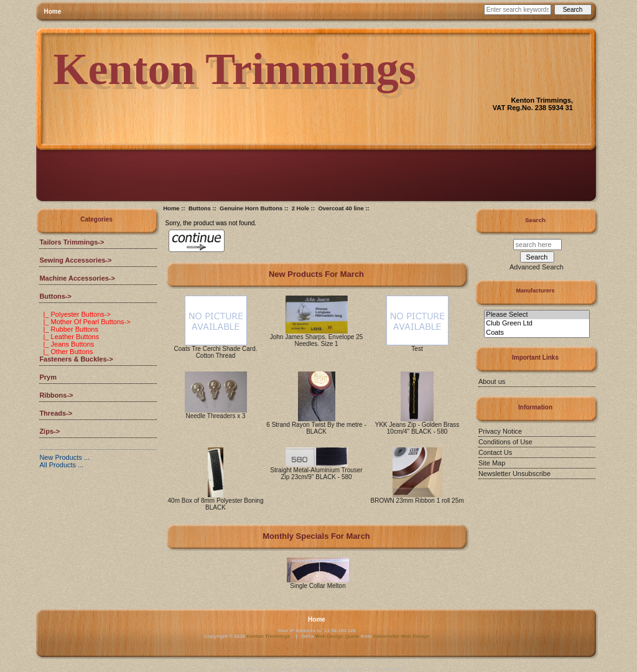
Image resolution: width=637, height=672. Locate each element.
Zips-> (49, 431)
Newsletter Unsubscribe (514, 474)
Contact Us (495, 452)
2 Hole (301, 208)
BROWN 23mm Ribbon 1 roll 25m (417, 501)
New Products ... (64, 457)
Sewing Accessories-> (75, 260)
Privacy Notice (500, 431)
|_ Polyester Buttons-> (75, 314)
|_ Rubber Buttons (69, 329)
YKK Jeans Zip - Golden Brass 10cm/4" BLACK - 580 (417, 428)
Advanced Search (537, 267)
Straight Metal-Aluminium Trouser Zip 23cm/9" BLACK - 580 (316, 474)
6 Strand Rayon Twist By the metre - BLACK (316, 428)
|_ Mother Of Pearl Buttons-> (85, 322)
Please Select (537, 315)
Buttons (200, 208)
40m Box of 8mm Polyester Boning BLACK (216, 504)
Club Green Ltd (537, 324)
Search (535, 220)
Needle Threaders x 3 (216, 416)
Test (417, 349)
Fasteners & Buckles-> (76, 359)
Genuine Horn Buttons (251, 208)
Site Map (492, 463)
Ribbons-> (56, 395)
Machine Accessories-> (77, 278)
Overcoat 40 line (341, 208)
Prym (48, 377)
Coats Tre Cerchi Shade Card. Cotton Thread (216, 352)
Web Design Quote (337, 636)
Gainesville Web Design (401, 636)
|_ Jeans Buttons (67, 344)
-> (55, 296)
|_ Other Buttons (66, 352)
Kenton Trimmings (268, 636)
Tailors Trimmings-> (72, 242)
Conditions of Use (505, 442)
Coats (537, 333)
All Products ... (61, 465)
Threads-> (56, 413)
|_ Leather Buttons (69, 337)
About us (492, 381)
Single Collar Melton (318, 586)
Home (53, 12)
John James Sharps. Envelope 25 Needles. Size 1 (317, 340)
